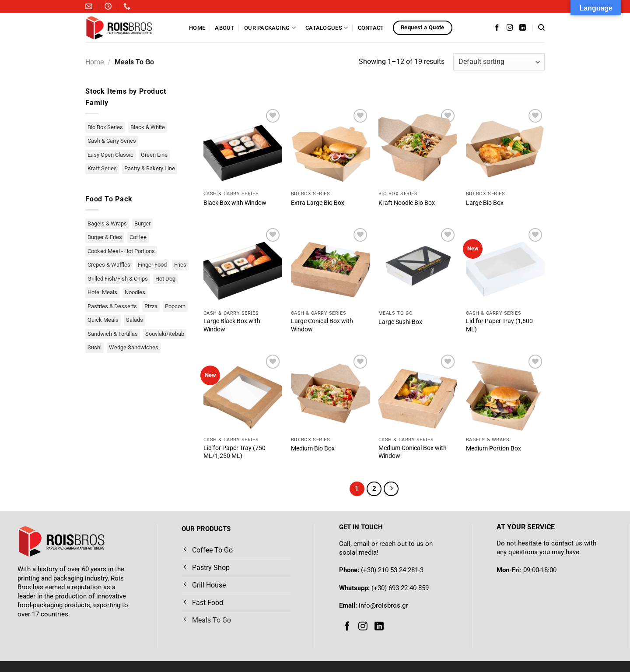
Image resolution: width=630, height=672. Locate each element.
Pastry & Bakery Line (150, 168)
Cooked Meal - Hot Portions (121, 251)
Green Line (154, 155)
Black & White (148, 127)
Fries (180, 265)
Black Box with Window (235, 203)
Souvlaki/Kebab (165, 334)
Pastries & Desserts (112, 306)
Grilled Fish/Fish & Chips (118, 279)
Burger (142, 223)
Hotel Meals (102, 292)
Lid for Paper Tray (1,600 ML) (499, 325)
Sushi (94, 347)
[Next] (391, 489)
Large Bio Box (485, 203)
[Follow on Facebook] (497, 28)
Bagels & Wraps (107, 223)
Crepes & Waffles (109, 265)
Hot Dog (165, 279)
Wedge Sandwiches (134, 347)
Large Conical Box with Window (322, 325)
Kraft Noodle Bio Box (407, 203)
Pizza (151, 306)
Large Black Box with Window (232, 325)
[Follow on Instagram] (510, 28)
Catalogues (327, 28)
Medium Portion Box (493, 449)
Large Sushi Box (400, 322)
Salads (135, 320)
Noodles (135, 292)
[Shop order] (499, 62)
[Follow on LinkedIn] (523, 28)
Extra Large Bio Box (318, 203)
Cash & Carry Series (112, 141)
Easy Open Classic (110, 155)
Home (197, 28)
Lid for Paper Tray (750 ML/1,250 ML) (234, 452)
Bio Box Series (105, 127)
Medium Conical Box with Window (413, 452)
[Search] (541, 28)
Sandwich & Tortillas (113, 334)
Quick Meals (103, 320)
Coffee (138, 237)
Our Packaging (270, 28)
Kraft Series (102, 168)
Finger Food (152, 265)
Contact (371, 28)
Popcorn (175, 306)
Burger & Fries (105, 237)
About (224, 28)
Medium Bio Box (313, 449)
